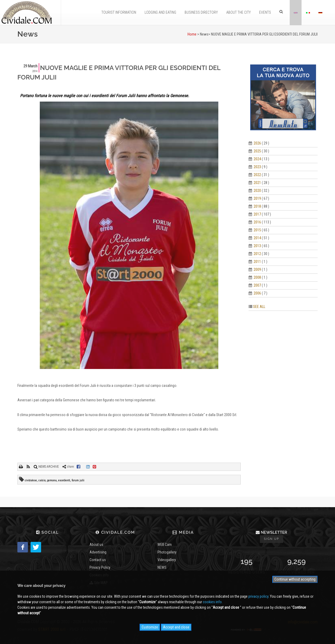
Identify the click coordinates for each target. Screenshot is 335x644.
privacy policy (258, 596)
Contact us (98, 560)
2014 (257, 238)
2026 (257, 143)
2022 (257, 175)
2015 (257, 230)
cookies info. (213, 602)
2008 (257, 277)
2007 (257, 285)
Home (192, 34)
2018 (257, 206)
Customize (150, 627)
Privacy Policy (100, 567)
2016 (257, 222)
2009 (257, 269)
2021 (257, 183)
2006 (257, 293)
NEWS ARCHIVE (46, 467)
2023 (257, 167)
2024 (257, 159)
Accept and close (176, 627)
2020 (257, 191)
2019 (257, 198)
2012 (257, 254)
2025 (257, 151)
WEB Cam (165, 545)
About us (96, 545)
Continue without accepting (295, 579)
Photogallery (167, 552)
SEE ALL (259, 307)
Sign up (272, 539)
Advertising (98, 552)
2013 (257, 246)
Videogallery (167, 560)
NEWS (162, 567)
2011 (257, 262)
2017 (257, 214)
